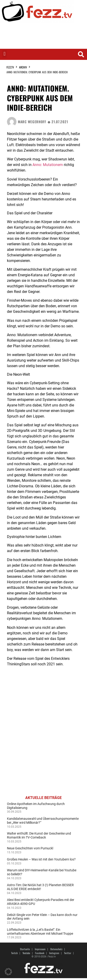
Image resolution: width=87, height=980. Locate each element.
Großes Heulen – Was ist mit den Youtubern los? (41, 859)
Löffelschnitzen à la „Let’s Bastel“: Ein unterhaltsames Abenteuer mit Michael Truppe (40, 932)
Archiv (23, 67)
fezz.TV (10, 67)
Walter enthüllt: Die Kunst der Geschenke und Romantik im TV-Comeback (39, 835)
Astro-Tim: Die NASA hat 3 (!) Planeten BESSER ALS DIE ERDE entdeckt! (40, 887)
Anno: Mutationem (48, 165)
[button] (5, 54)
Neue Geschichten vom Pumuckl (30, 848)
